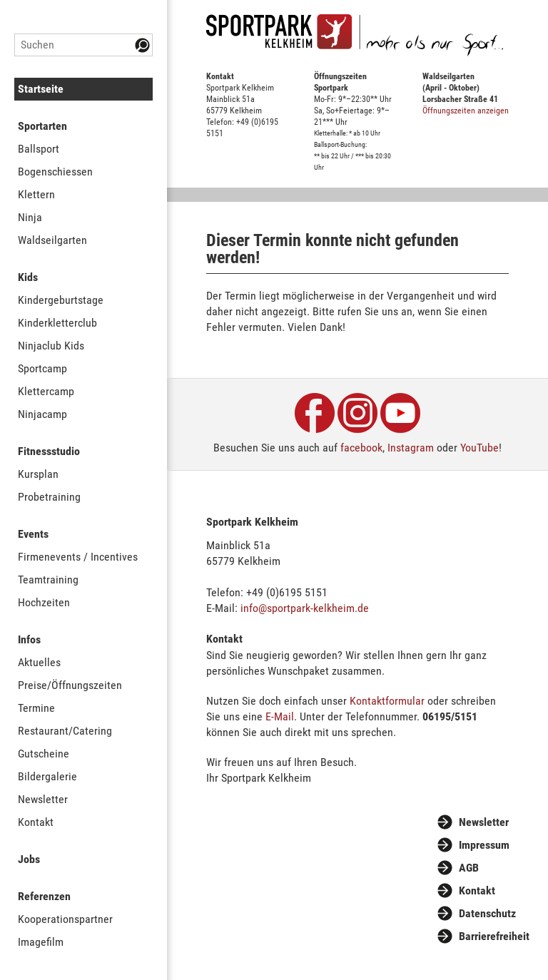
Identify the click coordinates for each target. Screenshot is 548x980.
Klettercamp (46, 391)
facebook (361, 448)
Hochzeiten (44, 602)
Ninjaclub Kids (51, 346)
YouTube (479, 448)
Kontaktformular (387, 701)
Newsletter (43, 799)
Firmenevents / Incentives (78, 557)
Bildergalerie (47, 776)
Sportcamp (42, 368)
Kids (28, 277)
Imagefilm (41, 942)
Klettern (36, 194)
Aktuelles (39, 662)
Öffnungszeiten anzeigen (466, 111)
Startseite (41, 89)
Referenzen (44, 896)
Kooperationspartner (65, 919)
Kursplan (38, 474)
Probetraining (49, 497)
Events (33, 534)
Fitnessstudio (49, 451)
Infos (29, 639)
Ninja (30, 217)
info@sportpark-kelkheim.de (305, 608)
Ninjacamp (42, 414)
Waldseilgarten (52, 240)
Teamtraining (48, 580)
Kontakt (36, 822)
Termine (36, 708)
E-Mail (280, 716)
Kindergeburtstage (61, 300)
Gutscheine (44, 754)
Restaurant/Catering (65, 731)
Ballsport (39, 149)
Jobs (29, 859)
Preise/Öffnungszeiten (70, 685)
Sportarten (42, 126)
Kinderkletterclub (57, 323)
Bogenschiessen (55, 172)
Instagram (411, 448)
